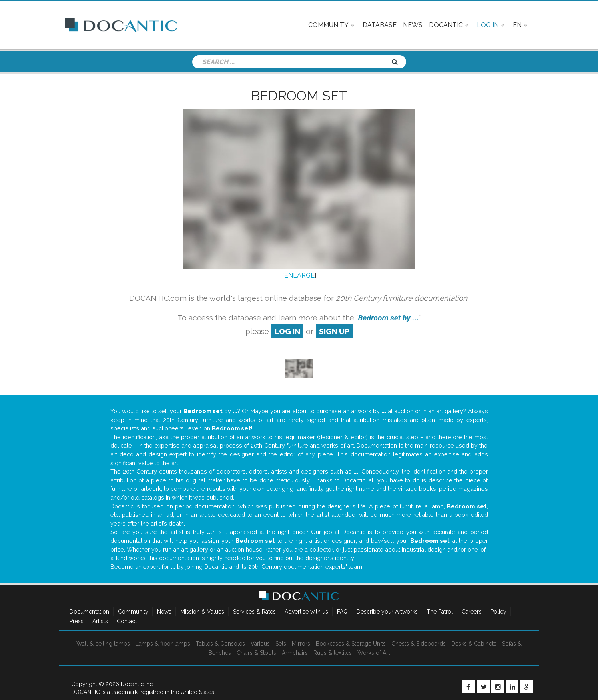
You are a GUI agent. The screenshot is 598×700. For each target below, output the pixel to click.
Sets (281, 644)
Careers (472, 612)
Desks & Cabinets (474, 644)
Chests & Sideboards (419, 644)
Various (260, 644)
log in (287, 331)
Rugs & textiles (333, 653)
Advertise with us (306, 612)
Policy (498, 612)
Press (77, 621)
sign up (334, 331)
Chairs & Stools (256, 653)
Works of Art (374, 653)
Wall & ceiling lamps (103, 644)
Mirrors (301, 644)
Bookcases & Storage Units (351, 644)
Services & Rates (254, 612)
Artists (100, 621)
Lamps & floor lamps (163, 644)
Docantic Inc (137, 684)
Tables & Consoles (220, 644)
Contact (127, 621)
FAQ (342, 612)
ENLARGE (299, 275)
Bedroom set (299, 96)
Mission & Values (202, 612)
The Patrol (440, 612)
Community (133, 612)
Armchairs (295, 653)
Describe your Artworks (387, 612)
